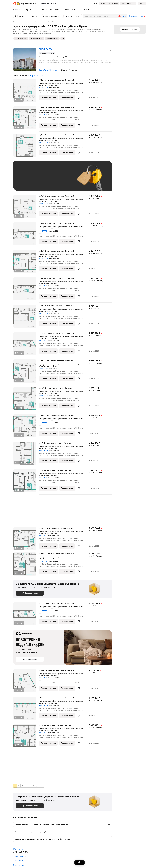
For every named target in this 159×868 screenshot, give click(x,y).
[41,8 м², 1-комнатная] (26, 146)
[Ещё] (63, 38)
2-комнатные (18, 861)
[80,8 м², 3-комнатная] (26, 709)
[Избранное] (91, 4)
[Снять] (36, 10)
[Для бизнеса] (77, 10)
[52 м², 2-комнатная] (26, 454)
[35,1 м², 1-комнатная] (26, 615)
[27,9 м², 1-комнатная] (26, 235)
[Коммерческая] (47, 10)
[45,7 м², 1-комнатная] (26, 317)
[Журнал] (66, 10)
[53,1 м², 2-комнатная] (26, 400)
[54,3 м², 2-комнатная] (26, 427)
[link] (142, 4)
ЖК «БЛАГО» (43, 87)
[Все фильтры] (15, 16)
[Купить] (29, 10)
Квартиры (18, 849)
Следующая (37, 786)
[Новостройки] (19, 10)
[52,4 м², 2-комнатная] (26, 262)
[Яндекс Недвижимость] (27, 4)
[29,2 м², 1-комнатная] (26, 345)
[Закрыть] (145, 16)
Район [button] (124, 16)
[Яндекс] (15, 4)
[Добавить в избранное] (110, 50)
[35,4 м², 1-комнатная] (26, 565)
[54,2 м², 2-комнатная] (26, 208)
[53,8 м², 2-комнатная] (26, 540)
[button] (95, 4)
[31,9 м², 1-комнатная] (26, 482)
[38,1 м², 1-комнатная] (26, 737)
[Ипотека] (58, 10)
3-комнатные (18, 865)
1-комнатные (18, 857)
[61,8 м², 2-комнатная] (26, 682)
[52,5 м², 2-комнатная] (26, 119)
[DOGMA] (87, 10)
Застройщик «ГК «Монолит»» (49, 70)
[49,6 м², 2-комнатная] (26, 91)
